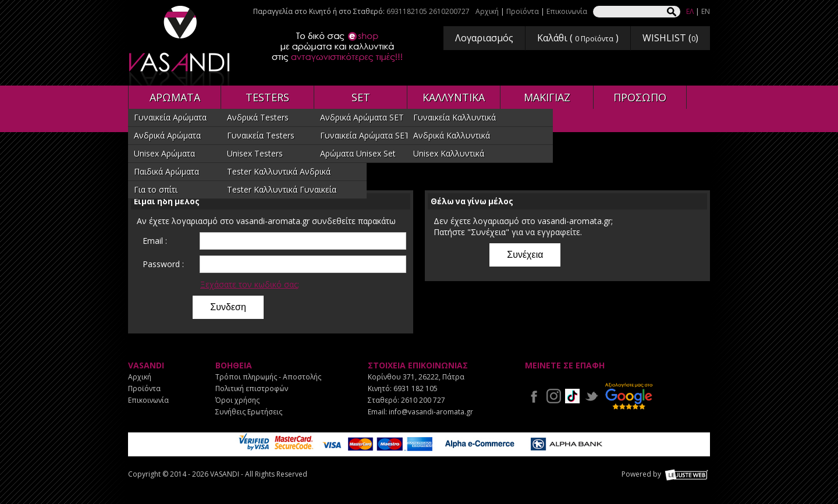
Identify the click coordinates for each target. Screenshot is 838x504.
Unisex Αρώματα (164, 153)
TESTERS (267, 97)
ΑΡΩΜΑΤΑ (175, 97)
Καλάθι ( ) (578, 38)
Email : (155, 241)
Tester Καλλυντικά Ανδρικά (279, 171)
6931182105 (407, 11)
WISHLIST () (670, 38)
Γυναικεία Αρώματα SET (365, 135)
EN (706, 11)
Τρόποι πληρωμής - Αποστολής (268, 377)
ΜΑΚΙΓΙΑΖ (547, 97)
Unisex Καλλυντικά (449, 153)
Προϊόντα (523, 11)
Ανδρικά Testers (258, 117)
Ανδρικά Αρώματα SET (362, 117)
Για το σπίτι (156, 189)
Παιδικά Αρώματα (166, 171)
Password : (163, 264)
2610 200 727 (423, 400)
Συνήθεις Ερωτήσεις (249, 412)
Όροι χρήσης (237, 400)
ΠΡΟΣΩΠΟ (640, 97)
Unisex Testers (255, 153)
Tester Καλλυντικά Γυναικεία (282, 189)
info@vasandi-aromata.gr (431, 412)
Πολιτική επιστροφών (252, 388)
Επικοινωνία (567, 11)
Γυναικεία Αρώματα (170, 117)
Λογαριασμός (484, 38)
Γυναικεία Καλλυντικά (454, 117)
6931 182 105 (416, 388)
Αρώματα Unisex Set (358, 153)
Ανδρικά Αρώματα (167, 135)
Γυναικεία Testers (261, 135)
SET (361, 97)
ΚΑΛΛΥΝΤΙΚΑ (454, 97)
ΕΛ (690, 11)
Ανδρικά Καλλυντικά (452, 135)
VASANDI (180, 46)
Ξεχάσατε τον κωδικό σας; (250, 284)
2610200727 (449, 11)
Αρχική (487, 11)
